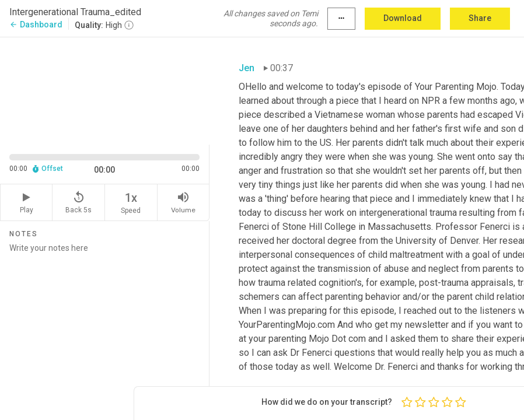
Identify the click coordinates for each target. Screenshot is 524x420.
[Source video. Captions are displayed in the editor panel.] (105, 90)
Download (403, 18)
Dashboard (36, 24)
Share (480, 18)
